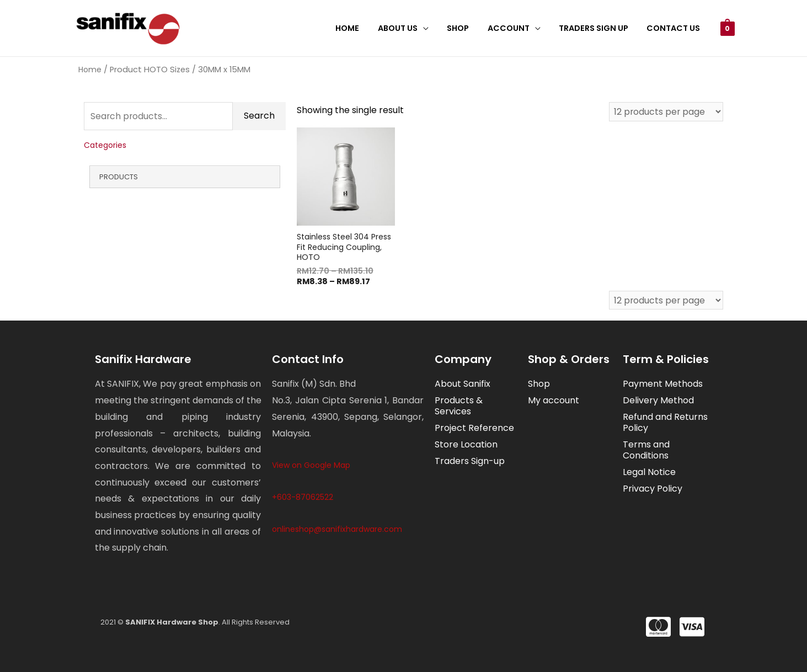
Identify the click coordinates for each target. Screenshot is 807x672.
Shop (467, 28)
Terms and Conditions (646, 450)
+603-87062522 (303, 497)
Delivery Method (658, 401)
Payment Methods (663, 384)
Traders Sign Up (597, 28)
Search (259, 116)
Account (515, 28)
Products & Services (459, 406)
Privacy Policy (653, 489)
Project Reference (474, 428)
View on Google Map (311, 465)
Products (119, 177)
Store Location (466, 445)
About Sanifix (463, 384)
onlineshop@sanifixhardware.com (337, 529)
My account (554, 401)
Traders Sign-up (470, 462)
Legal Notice (649, 473)
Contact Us (675, 28)
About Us (409, 28)
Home (362, 28)
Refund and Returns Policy (665, 423)
